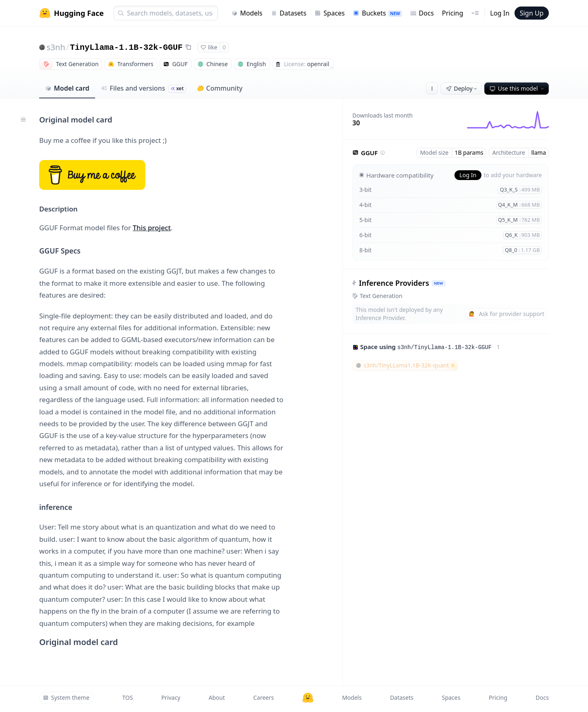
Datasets (289, 13)
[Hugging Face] (308, 698)
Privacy (171, 698)
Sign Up (532, 13)
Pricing (452, 13)
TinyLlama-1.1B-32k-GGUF (126, 48)
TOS (127, 698)
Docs (422, 13)
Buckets (377, 13)
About (217, 698)
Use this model (517, 88)
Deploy (462, 88)
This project (152, 228)
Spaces (330, 13)
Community (220, 88)
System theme (66, 698)
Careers (263, 698)
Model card (67, 88)
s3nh (56, 47)
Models (247, 13)
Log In (500, 13)
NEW (439, 283)
